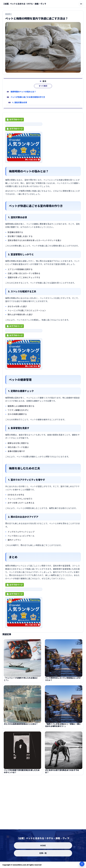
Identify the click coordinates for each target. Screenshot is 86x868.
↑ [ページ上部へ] (82, 864)
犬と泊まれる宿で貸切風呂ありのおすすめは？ (62, 773)
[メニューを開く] (81, 4)
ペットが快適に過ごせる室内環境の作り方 (28, 99)
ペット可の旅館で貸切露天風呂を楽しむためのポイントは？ (22, 773)
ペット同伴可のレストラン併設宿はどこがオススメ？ (63, 681)
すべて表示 (43, 88)
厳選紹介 (9, 14)
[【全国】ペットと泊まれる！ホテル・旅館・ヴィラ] (24, 4)
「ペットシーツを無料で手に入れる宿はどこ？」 (21, 681)
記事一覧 (43, 853)
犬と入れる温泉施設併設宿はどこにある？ (21, 726)
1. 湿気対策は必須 (20, 104)
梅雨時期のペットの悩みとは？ (23, 94)
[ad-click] (24, 125)
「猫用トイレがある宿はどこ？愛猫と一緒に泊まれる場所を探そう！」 (63, 727)
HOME (43, 846)
